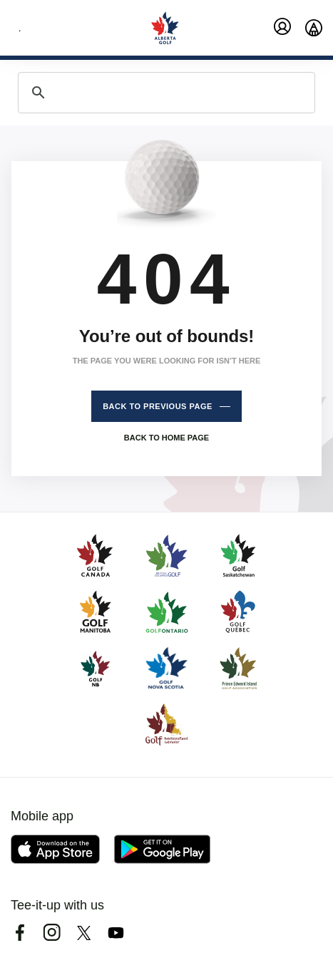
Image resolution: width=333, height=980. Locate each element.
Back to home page (166, 438)
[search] (164, 93)
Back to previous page (158, 406)
